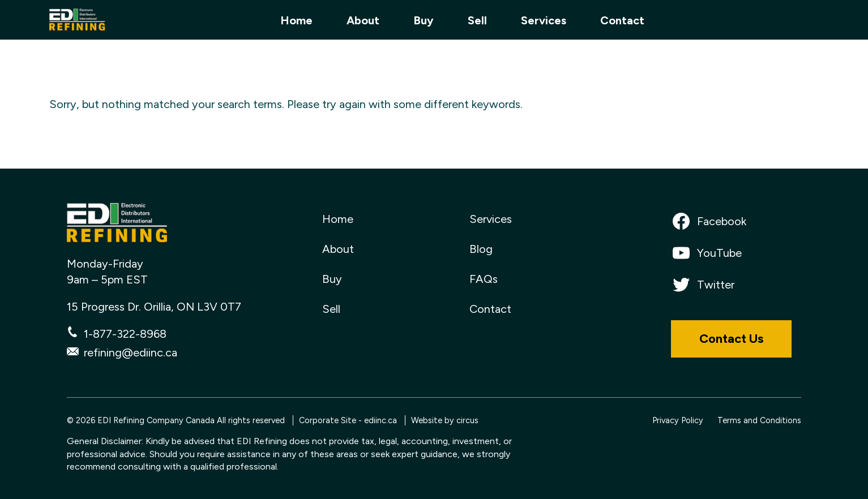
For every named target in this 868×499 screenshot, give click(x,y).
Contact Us (731, 339)
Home (296, 20)
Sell (477, 20)
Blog (481, 249)
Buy (424, 20)
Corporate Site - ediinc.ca (348, 420)
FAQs (484, 279)
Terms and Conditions (759, 420)
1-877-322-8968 (125, 334)
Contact (622, 20)
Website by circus (445, 420)
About (363, 20)
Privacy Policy (678, 420)
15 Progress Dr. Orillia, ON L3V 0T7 (154, 307)
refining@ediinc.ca (131, 352)
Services (544, 20)
